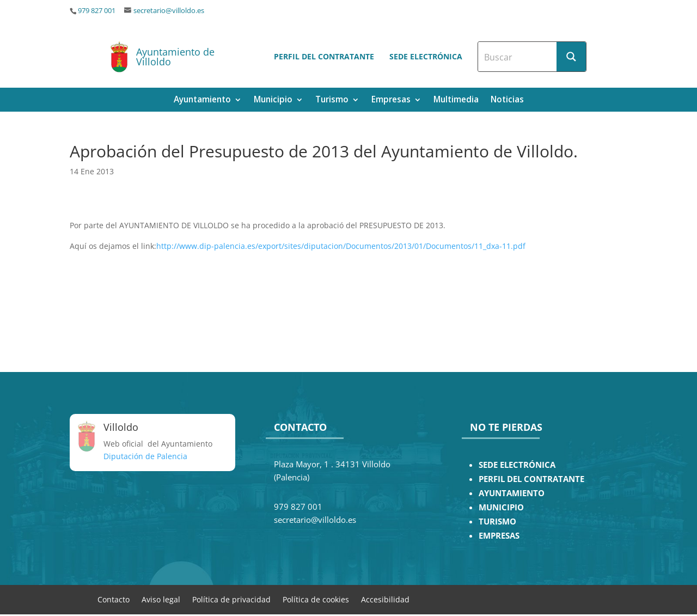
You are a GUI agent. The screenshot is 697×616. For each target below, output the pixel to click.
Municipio (273, 100)
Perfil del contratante (324, 56)
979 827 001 (97, 11)
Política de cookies (316, 599)
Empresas (391, 100)
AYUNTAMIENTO (512, 493)
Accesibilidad (385, 599)
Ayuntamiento (202, 100)
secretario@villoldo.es (169, 11)
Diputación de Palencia (145, 456)
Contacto (114, 599)
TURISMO (497, 522)
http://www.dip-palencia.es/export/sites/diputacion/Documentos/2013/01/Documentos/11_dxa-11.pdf (341, 246)
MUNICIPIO (501, 507)
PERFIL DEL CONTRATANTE (531, 479)
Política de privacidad (231, 599)
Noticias (507, 100)
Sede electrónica (426, 56)
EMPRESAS (499, 536)
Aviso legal (161, 599)
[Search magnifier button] (571, 57)
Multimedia (456, 100)
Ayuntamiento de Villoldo (175, 57)
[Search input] (518, 57)
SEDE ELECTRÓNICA (517, 465)
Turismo (332, 100)
